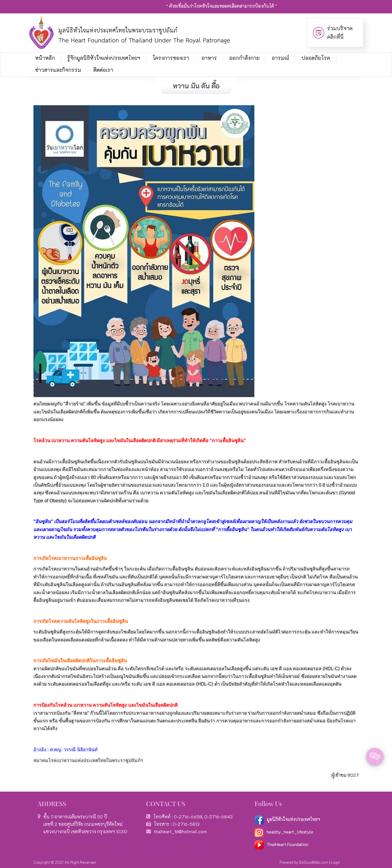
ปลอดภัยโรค (316, 58)
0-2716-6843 (219, 817)
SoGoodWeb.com (314, 862)
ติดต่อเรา (103, 70)
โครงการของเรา (171, 58)
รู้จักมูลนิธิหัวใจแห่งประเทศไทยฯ (104, 58)
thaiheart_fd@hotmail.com (180, 831)
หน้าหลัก (45, 58)
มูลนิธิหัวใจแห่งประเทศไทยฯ (287, 819)
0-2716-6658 (188, 817)
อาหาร (209, 58)
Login (335, 862)
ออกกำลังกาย (244, 58)
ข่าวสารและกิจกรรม (58, 70)
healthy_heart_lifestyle (284, 832)
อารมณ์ (281, 58)
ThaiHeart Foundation (288, 844)
